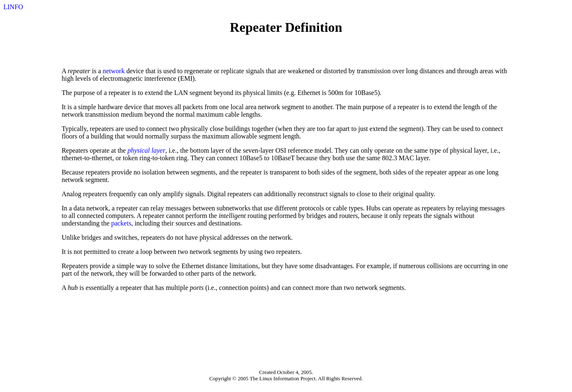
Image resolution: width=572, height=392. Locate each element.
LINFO (13, 7)
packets (121, 223)
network (113, 71)
